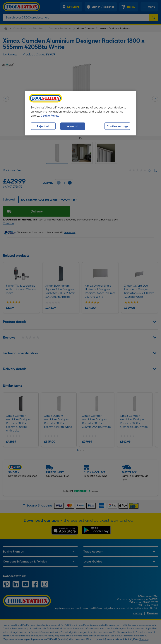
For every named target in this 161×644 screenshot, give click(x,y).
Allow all (73, 126)
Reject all (43, 126)
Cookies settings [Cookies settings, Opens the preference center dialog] (117, 126)
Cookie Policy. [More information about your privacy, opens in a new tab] (50, 115)
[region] (80, 113)
